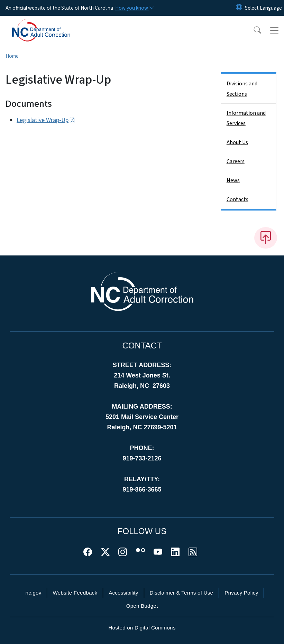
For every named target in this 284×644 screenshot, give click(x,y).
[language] (263, 8)
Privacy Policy (241, 593)
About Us (237, 142)
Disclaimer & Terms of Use (182, 593)
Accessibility (123, 593)
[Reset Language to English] (239, 8)
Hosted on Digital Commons (142, 628)
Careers (236, 161)
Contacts (237, 199)
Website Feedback (75, 593)
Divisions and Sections (242, 89)
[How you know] (134, 8)
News (233, 180)
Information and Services (246, 118)
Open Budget (142, 606)
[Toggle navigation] (274, 30)
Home (12, 56)
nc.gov (34, 593)
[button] (253, 30)
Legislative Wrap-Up (46, 120)
